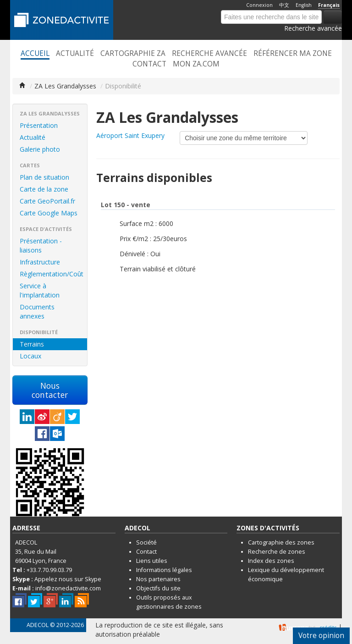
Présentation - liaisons (41, 245)
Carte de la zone (44, 189)
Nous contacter (50, 390)
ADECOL (38, 625)
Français (329, 5)
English (304, 5)
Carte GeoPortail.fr (47, 201)
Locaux (30, 356)
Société (146, 542)
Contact (149, 64)
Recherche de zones (277, 552)
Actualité (75, 54)
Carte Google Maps (49, 213)
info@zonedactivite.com (68, 588)
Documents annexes (37, 311)
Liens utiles (152, 561)
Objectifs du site (158, 588)
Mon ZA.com (196, 64)
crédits (328, 627)
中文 (284, 5)
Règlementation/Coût (52, 274)
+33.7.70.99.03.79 (49, 570)
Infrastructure (40, 262)
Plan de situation (44, 177)
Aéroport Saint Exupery (130, 135)
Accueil (35, 54)
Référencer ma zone (293, 54)
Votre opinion (321, 636)
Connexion (259, 5)
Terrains (32, 344)
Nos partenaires (158, 579)
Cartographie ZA (133, 54)
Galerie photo (40, 149)
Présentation (39, 125)
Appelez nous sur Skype (68, 579)
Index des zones (271, 561)
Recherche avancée (313, 28)
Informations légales (164, 570)
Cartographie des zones (281, 542)
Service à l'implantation (40, 290)
